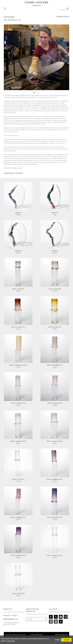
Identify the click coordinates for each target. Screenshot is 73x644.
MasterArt (65, 635)
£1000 (55, 291)
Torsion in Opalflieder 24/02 (55, 480)
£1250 (18, 291)
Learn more (11, 641)
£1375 (55, 482)
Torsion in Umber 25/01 (18, 327)
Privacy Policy (22, 635)
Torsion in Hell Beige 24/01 (55, 365)
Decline (57, 640)
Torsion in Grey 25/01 (18, 289)
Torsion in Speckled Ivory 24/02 (18, 365)
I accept (66, 640)
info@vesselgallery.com (10, 619)
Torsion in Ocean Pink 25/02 (18, 441)
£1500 (18, 253)
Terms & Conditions (11, 635)
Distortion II (55, 251)
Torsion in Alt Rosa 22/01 (55, 403)
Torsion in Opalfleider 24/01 (18, 518)
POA (55, 215)
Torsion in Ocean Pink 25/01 (55, 441)
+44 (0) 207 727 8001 (10, 616)
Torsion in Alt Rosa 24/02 (18, 403)
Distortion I (18, 213)
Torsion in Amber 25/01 (55, 327)
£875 (18, 444)
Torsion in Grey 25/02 (55, 289)
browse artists (63, 17)
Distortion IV (55, 213)
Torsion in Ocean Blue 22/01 (55, 556)
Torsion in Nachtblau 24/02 (18, 556)
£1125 (18, 329)
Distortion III (18, 251)
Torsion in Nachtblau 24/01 (55, 518)
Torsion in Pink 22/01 (18, 480)
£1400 (18, 215)
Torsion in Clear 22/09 (18, 594)
